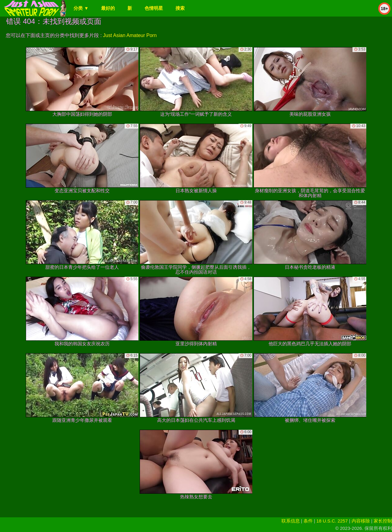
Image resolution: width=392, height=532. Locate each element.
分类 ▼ (81, 8)
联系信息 (291, 521)
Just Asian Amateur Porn (130, 35)
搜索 (180, 8)
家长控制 (383, 521)
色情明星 (154, 8)
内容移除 (361, 521)
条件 (308, 521)
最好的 (108, 8)
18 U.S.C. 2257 (332, 521)
